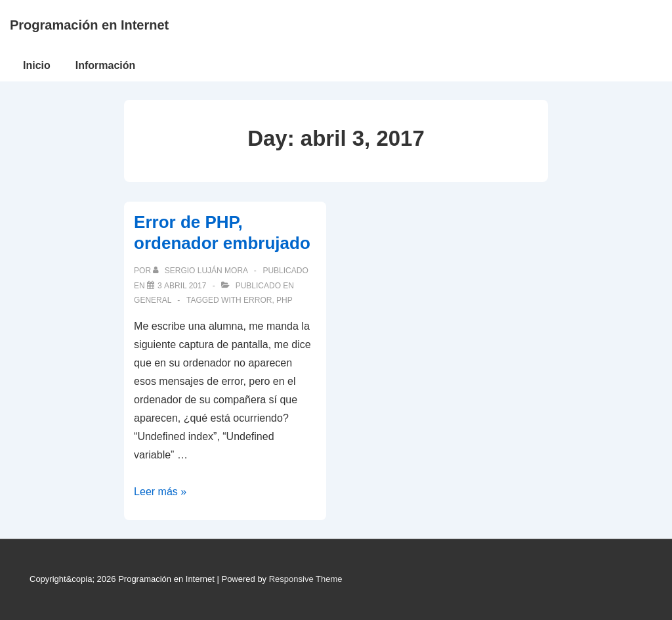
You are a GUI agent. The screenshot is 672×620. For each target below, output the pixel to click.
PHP (284, 300)
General (153, 300)
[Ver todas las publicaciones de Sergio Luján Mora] (201, 271)
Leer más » (160, 492)
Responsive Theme (306, 579)
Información (106, 65)
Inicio (37, 65)
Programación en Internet (89, 25)
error (258, 300)
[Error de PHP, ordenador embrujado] (182, 286)
